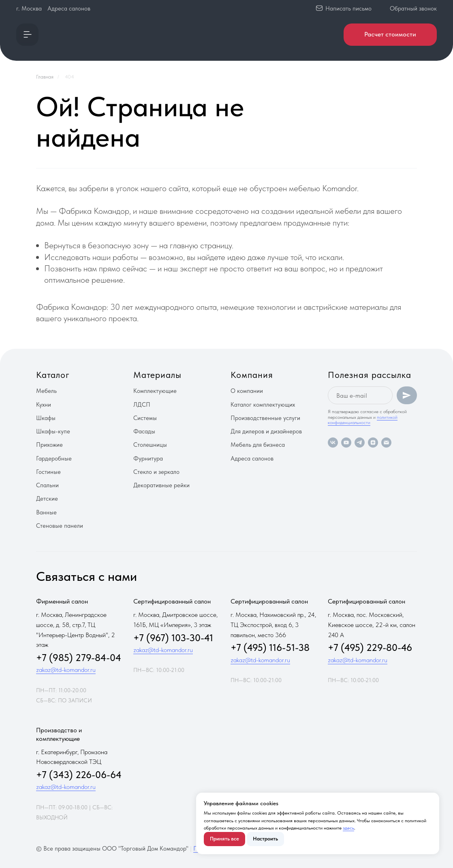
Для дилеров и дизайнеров (266, 431)
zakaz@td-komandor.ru (66, 670)
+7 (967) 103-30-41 (173, 638)
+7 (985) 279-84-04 (79, 658)
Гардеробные (54, 459)
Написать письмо (348, 9)
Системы (145, 418)
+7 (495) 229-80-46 (370, 647)
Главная (45, 77)
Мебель (46, 391)
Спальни (47, 485)
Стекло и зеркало (156, 472)
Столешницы (150, 445)
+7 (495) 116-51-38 (270, 647)
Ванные (46, 512)
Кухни (44, 405)
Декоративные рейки (161, 485)
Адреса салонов (69, 9)
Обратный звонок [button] (413, 9)
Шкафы (46, 418)
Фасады (144, 431)
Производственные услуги (265, 418)
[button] (27, 35)
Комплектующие (155, 391)
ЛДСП (142, 405)
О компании (247, 391)
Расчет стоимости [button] (390, 34)
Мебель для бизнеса (258, 445)
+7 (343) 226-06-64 (79, 775)
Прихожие (49, 445)
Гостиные (48, 472)
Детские (47, 499)
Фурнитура (148, 459)
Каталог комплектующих (263, 405)
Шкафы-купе (53, 431)
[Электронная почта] (386, 443)
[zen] (373, 443)
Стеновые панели (60, 526)
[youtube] (346, 443)
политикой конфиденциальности (363, 420)
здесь (348, 828)
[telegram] (360, 443)
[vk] (333, 443)
